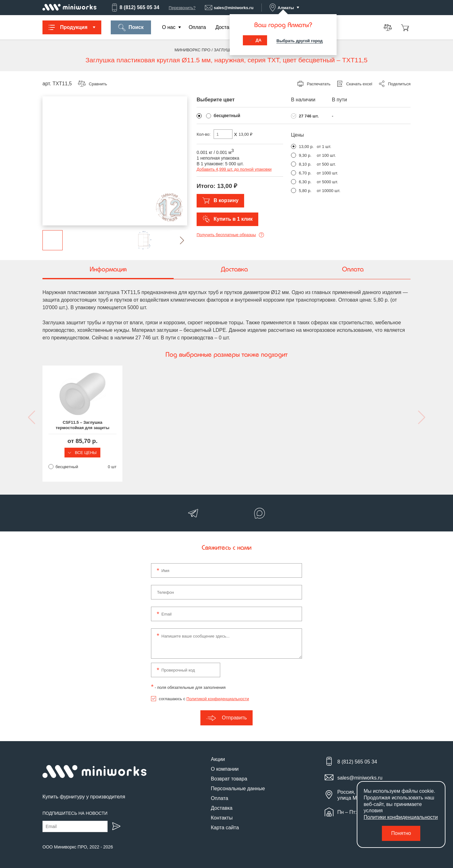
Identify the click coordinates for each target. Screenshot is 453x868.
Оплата (197, 27)
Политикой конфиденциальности (218, 699)
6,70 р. (305, 173)
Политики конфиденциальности (401, 817)
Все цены (85, 453)
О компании (225, 769)
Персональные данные (238, 789)
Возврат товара (229, 779)
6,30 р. (305, 182)
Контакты (222, 818)
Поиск (131, 28)
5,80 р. (305, 191)
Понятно (401, 833)
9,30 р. (305, 155)
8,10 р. (305, 164)
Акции (218, 760)
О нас (169, 27)
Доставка (226, 27)
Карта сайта (225, 828)
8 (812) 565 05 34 (135, 8)
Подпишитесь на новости (75, 813)
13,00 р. (306, 147)
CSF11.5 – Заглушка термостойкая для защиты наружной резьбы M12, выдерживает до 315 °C (85, 425)
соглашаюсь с (204, 699)
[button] (177, 240)
